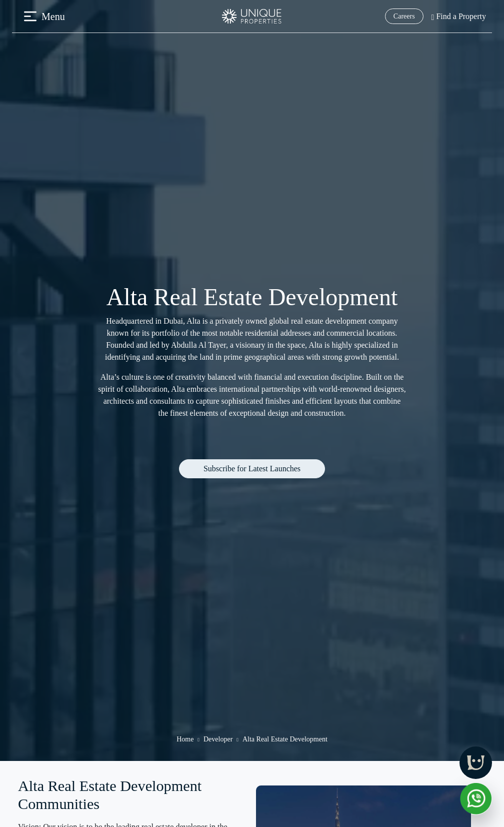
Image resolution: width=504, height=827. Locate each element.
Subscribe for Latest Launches (252, 469)
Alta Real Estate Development (285, 739)
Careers (404, 16)
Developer (218, 739)
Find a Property (459, 16)
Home (185, 739)
